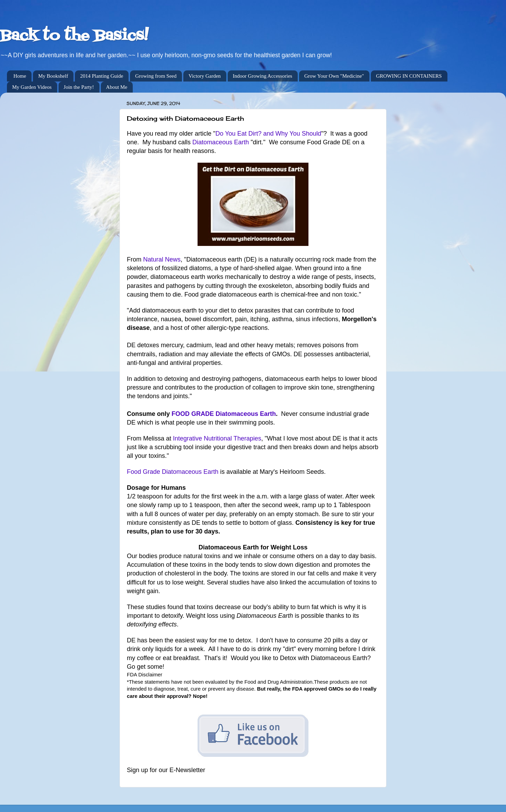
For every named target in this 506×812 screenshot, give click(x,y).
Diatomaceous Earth (221, 142)
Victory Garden (205, 76)
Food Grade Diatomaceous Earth (173, 472)
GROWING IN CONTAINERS (409, 76)
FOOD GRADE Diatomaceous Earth (224, 414)
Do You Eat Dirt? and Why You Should (268, 134)
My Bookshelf (53, 76)
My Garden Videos (32, 87)
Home (20, 76)
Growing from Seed (156, 76)
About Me (117, 87)
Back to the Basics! (74, 36)
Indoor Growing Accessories (263, 76)
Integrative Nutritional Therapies (217, 438)
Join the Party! (79, 87)
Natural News (162, 259)
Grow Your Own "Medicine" (334, 76)
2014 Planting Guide (102, 76)
